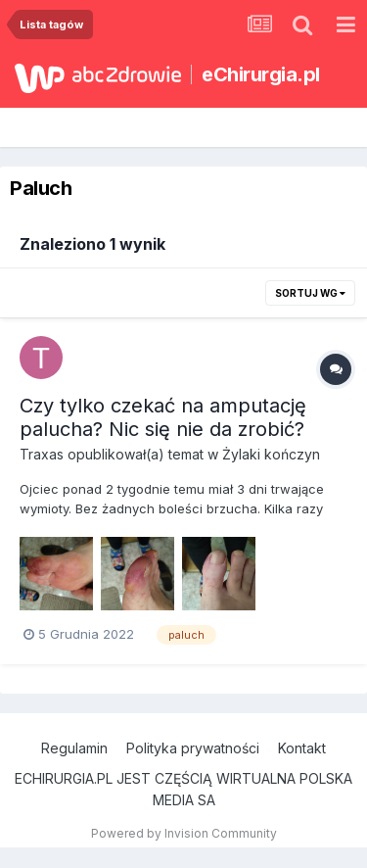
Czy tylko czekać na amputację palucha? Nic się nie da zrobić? (163, 417)
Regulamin (74, 748)
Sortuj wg (310, 293)
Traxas (42, 454)
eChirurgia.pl (261, 74)
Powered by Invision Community (184, 833)
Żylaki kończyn (271, 454)
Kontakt (302, 748)
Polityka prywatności (193, 748)
